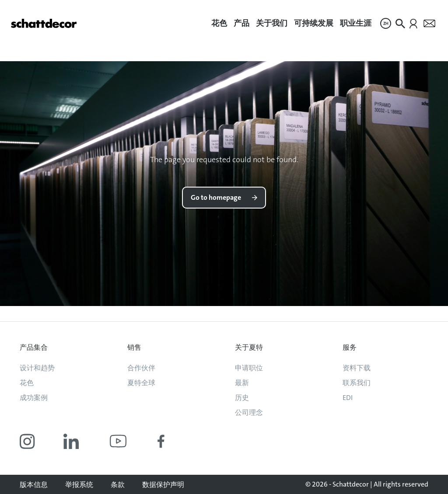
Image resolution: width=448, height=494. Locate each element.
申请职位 (249, 368)
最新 (242, 383)
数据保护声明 (163, 485)
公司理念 (249, 412)
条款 (118, 485)
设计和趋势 (37, 368)
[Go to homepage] (44, 23)
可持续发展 (314, 23)
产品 (241, 23)
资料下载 (357, 368)
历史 (242, 398)
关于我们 (272, 23)
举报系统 (79, 485)
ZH (386, 23)
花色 (219, 23)
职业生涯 (356, 23)
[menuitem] (219, 23)
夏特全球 (141, 383)
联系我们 (357, 383)
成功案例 (34, 398)
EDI (348, 398)
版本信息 (34, 485)
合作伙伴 (141, 368)
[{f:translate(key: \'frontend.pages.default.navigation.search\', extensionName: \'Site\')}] (400, 24)
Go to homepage (216, 197)
